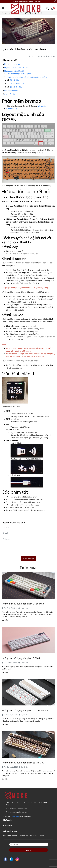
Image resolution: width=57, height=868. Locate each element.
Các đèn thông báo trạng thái (19, 74)
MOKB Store (15, 816)
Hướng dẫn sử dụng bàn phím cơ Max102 (23, 763)
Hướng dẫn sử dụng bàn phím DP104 (21, 658)
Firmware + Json (13, 109)
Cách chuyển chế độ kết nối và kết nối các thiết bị (27, 77)
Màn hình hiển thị (11, 91)
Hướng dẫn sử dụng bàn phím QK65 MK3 (23, 604)
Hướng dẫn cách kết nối (14, 71)
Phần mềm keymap (12, 64)
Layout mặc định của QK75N (16, 67)
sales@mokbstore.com (20, 812)
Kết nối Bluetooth (17, 83)
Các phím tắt (10, 94)
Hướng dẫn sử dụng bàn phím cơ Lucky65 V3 (25, 710)
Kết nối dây (14, 80)
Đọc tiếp (5, 620)
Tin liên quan (29, 567)
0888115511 (22, 808)
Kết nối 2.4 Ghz (16, 87)
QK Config (42, 106)
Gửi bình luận (29, 559)
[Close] (55, 1)
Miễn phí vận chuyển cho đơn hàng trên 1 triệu (27, 2)
